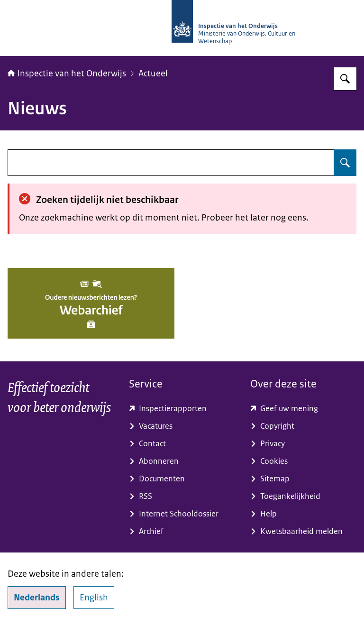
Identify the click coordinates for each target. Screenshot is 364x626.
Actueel (153, 74)
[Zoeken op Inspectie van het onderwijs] (345, 79)
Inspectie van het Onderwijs (67, 74)
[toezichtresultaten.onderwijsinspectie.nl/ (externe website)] (182, 409)
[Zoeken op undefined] (345, 163)
